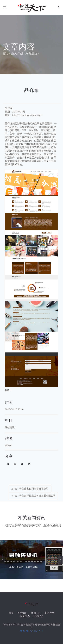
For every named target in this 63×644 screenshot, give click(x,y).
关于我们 (22, 613)
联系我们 (38, 616)
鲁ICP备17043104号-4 (31, 631)
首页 (5, 53)
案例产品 (17, 53)
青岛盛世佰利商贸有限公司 (34, 489)
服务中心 (25, 616)
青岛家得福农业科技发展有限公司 (37, 496)
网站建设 (31, 53)
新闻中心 (36, 613)
